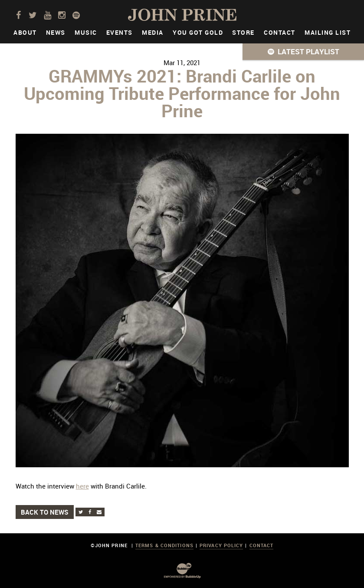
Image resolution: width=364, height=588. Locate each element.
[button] (303, 52)
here (82, 486)
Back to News (45, 512)
